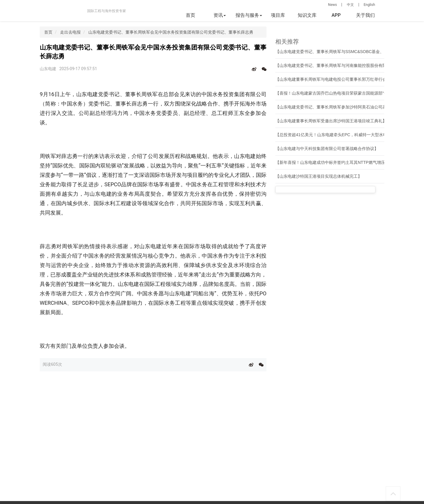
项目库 (278, 15)
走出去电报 (70, 32)
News (332, 5)
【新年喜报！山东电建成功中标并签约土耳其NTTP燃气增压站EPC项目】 (343, 162)
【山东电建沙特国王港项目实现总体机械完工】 (319, 176)
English (369, 5)
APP (336, 15)
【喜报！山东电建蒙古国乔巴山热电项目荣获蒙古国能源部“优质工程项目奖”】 (347, 93)
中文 (350, 5)
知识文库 (307, 15)
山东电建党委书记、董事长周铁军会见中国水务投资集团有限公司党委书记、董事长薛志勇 (171, 32)
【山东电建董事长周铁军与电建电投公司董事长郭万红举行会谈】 (335, 79)
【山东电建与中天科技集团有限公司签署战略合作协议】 (327, 149)
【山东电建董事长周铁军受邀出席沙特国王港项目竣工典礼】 (331, 121)
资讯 (220, 15)
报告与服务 (249, 15)
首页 (191, 15)
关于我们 (365, 15)
